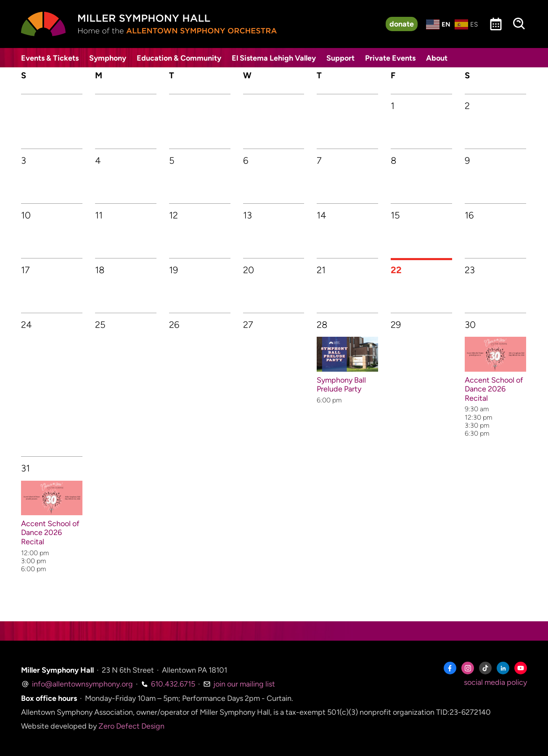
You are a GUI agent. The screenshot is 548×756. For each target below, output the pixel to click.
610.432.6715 (168, 684)
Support (340, 58)
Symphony (108, 58)
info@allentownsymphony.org (77, 684)
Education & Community (179, 58)
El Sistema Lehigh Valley (274, 58)
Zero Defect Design (131, 726)
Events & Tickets (50, 58)
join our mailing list (239, 684)
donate (402, 24)
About (437, 58)
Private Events (390, 58)
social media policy (495, 682)
